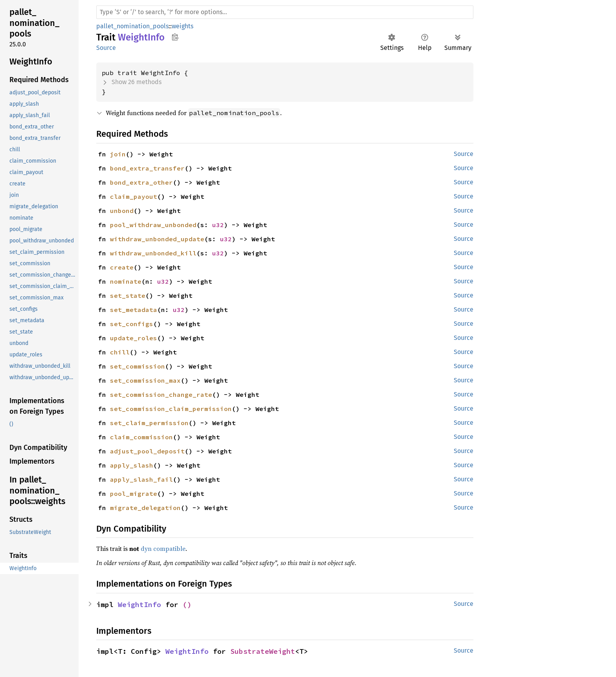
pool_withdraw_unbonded (153, 225)
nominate (126, 281)
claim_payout (134, 196)
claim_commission (141, 437)
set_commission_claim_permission (171, 409)
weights (182, 26)
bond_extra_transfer (147, 168)
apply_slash (132, 465)
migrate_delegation (145, 508)
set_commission (137, 366)
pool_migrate (134, 494)
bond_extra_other (141, 182)
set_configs (132, 324)
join (118, 154)
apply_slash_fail (141, 479)
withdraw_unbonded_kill (153, 253)
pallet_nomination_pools (132, 26)
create (122, 267)
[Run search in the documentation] (285, 12)
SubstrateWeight (263, 651)
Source (106, 48)
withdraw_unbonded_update (157, 239)
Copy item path (175, 37)
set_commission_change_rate (161, 394)
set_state (128, 295)
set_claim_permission (149, 423)
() (187, 605)
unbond (122, 211)
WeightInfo (139, 605)
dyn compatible (163, 549)
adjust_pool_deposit (147, 451)
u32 (218, 225)
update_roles (134, 338)
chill (120, 352)
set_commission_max (145, 380)
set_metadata (134, 310)
